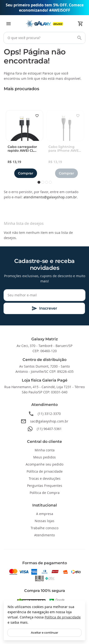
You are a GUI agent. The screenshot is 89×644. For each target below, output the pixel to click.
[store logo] (45, 24)
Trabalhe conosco (44, 528)
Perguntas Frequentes (45, 486)
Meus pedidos (44, 457)
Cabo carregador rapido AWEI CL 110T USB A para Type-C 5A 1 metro (23, 149)
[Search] (80, 38)
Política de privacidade (63, 617)
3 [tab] (47, 182)
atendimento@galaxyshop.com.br (50, 197)
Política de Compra (45, 493)
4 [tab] (50, 182)
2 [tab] (43, 182)
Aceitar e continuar (44, 633)
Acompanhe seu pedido (44, 464)
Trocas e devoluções (45, 478)
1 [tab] (39, 182)
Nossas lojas (44, 521)
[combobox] (44, 38)
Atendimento (44, 535)
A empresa (45, 514)
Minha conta (45, 450)
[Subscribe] (44, 308)
